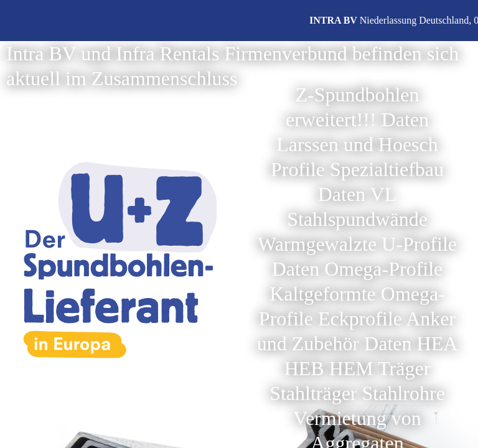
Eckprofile (360, 319)
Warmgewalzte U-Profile (357, 244)
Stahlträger (313, 393)
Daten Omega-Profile (358, 269)
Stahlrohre (404, 393)
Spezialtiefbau (387, 169)
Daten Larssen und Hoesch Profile (354, 144)
